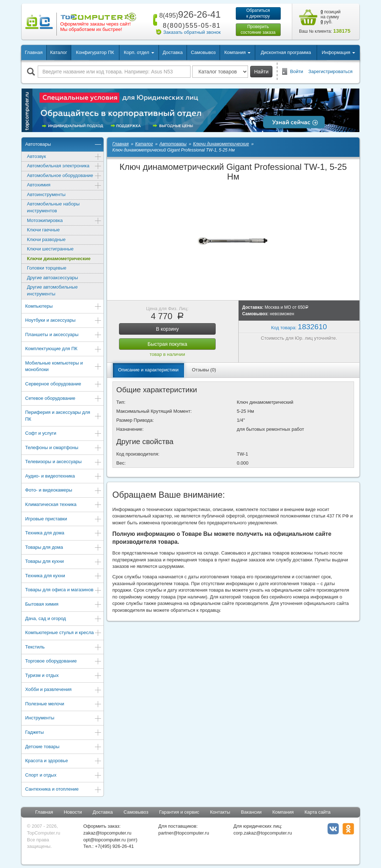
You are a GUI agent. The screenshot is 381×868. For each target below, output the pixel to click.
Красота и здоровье (63, 761)
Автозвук (64, 157)
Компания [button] (237, 52)
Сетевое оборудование (63, 399)
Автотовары (63, 145)
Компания (283, 812)
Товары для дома (63, 548)
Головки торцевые (47, 268)
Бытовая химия (63, 605)
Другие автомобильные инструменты (52, 290)
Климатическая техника (63, 505)
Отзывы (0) (204, 370)
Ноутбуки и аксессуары (63, 321)
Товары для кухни (63, 562)
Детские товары (63, 747)
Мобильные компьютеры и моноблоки (63, 366)
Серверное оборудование (63, 385)
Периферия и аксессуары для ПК (63, 416)
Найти (261, 72)
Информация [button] (338, 52)
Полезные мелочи (63, 704)
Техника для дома (63, 534)
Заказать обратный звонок (192, 32)
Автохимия (64, 186)
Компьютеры (63, 307)
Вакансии (251, 812)
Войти (297, 71)
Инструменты (63, 718)
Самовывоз (203, 52)
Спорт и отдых (63, 776)
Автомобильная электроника (64, 166)
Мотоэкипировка (64, 221)
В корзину (167, 329)
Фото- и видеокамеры (63, 491)
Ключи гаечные (43, 230)
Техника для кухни (63, 576)
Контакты (220, 812)
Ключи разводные (46, 239)
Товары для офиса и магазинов (63, 590)
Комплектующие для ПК (63, 349)
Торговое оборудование (63, 662)
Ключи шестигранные (50, 249)
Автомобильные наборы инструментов (53, 207)
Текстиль (63, 648)
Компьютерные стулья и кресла (63, 633)
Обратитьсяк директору (258, 13)
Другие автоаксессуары (52, 278)
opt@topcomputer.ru (105, 840)
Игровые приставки (63, 519)
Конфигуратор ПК (95, 52)
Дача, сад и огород (63, 619)
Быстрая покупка (167, 344)
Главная (34, 52)
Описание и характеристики (148, 370)
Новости (73, 812)
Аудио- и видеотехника (63, 477)
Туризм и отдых (63, 676)
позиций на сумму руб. (331, 17)
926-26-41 (189, 14)
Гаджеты (63, 733)
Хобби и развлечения (63, 690)
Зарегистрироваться (330, 71)
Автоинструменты (46, 195)
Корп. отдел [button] (139, 52)
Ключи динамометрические (59, 259)
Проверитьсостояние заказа (258, 30)
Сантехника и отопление (63, 790)
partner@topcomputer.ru (184, 833)
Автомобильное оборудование (64, 176)
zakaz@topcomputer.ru (107, 833)
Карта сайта (317, 812)
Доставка (173, 52)
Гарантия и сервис (179, 812)
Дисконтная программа (286, 52)
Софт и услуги (63, 434)
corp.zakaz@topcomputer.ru (263, 833)
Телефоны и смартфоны (63, 448)
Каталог (58, 52)
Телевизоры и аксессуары (63, 462)
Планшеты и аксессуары (63, 335)
